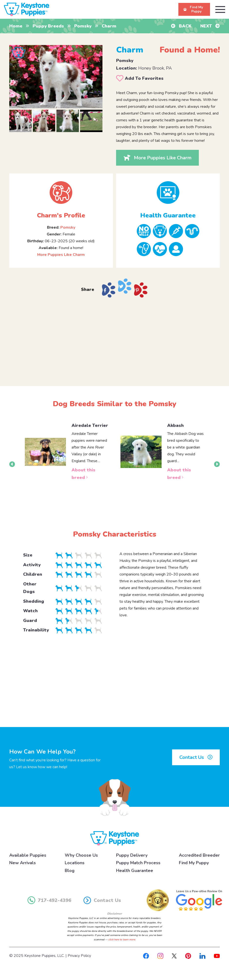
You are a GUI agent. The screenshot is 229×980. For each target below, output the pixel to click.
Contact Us (196, 757)
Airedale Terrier (90, 425)
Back (181, 26)
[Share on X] (125, 286)
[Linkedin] (202, 956)
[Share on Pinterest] (141, 290)
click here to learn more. (122, 940)
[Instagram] (160, 956)
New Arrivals (23, 863)
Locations (75, 863)
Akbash (175, 425)
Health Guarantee (135, 871)
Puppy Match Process (138, 863)
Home (16, 26)
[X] (174, 956)
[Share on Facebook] (109, 290)
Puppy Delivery (132, 855)
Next (210, 26)
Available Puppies (28, 855)
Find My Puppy (194, 863)
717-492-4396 (49, 900)
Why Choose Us (81, 855)
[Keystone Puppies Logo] (115, 838)
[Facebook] (146, 956)
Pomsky (83, 26)
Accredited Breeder (199, 855)
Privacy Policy (79, 956)
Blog (70, 871)
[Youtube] (217, 956)
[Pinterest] (188, 956)
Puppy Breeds (48, 26)
